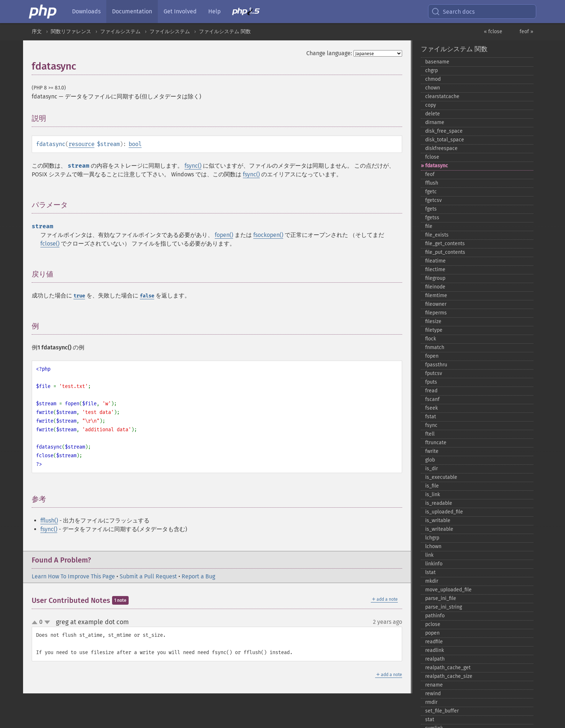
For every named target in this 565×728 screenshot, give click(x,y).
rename (434, 685)
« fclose (493, 32)
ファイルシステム (120, 32)
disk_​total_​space (445, 140)
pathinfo (435, 616)
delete (433, 114)
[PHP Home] (43, 12)
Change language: (329, 53)
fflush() (49, 520)
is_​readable (439, 503)
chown (433, 88)
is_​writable (438, 520)
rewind (433, 694)
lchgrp (432, 538)
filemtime (436, 295)
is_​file (432, 486)
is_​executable (441, 477)
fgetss (432, 218)
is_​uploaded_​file (444, 512)
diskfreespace (441, 148)
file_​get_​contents (445, 244)
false (147, 296)
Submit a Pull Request (148, 576)
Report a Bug (198, 576)
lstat (430, 572)
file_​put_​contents (445, 252)
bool (135, 144)
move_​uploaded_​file (448, 590)
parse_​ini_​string (444, 607)
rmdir (431, 702)
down (47, 622)
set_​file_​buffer (442, 711)
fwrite (432, 451)
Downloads (86, 11)
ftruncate (436, 443)
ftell (430, 434)
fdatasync (437, 166)
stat (430, 720)
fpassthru (436, 365)
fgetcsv (433, 200)
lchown (433, 546)
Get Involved (180, 11)
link (429, 555)
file (429, 226)
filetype (434, 330)
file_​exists (437, 235)
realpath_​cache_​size (449, 676)
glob (430, 460)
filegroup (435, 278)
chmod (433, 79)
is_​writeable (439, 529)
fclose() (50, 244)
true (79, 296)
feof (430, 174)
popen (432, 633)
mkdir (432, 581)
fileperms (436, 313)
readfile (434, 642)
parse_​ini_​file (441, 598)
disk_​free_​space (444, 131)
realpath (435, 659)
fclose (432, 157)
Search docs (453, 12)
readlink (435, 650)
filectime (435, 270)
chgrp (431, 70)
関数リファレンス (71, 32)
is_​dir (431, 469)
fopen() (224, 235)
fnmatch (435, 347)
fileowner (436, 304)
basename (437, 62)
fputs (431, 382)
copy (431, 105)
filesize (433, 321)
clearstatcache (442, 96)
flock (431, 339)
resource (81, 144)
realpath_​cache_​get (448, 668)
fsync (431, 425)
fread (431, 391)
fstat (431, 417)
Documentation (132, 11)
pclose (433, 624)
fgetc (431, 192)
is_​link (433, 495)
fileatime (435, 261)
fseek (431, 408)
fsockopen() (268, 235)
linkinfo (434, 564)
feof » (526, 32)
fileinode (435, 287)
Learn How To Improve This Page (73, 576)
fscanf (432, 399)
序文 (37, 32)
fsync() (193, 166)
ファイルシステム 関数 (225, 32)
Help (214, 11)
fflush (432, 183)
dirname (435, 122)
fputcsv (434, 373)
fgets (431, 209)
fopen (432, 356)
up (36, 623)
